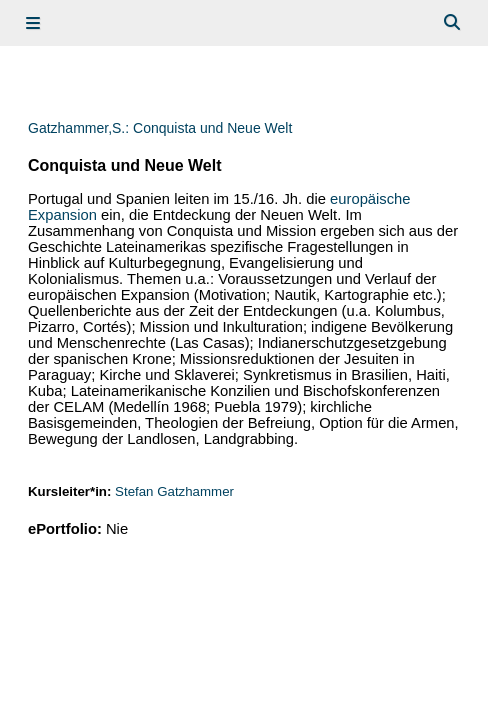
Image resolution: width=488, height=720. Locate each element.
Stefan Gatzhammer (174, 491)
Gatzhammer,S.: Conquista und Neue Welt (160, 128)
